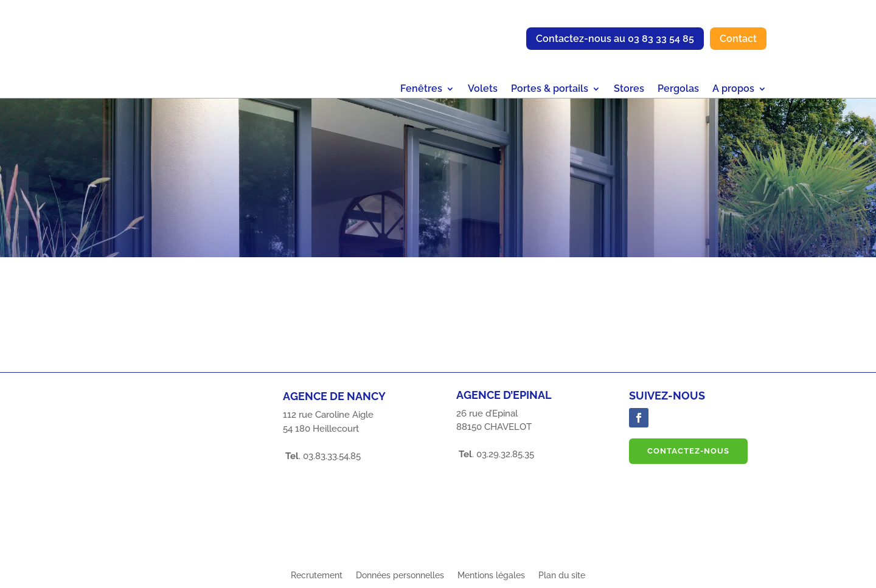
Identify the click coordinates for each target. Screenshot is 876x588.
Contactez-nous (688, 451)
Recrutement (317, 576)
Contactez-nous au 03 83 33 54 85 (615, 39)
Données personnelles (400, 576)
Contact (738, 39)
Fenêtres (421, 89)
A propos (733, 89)
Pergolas (678, 89)
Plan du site (562, 576)
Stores (629, 89)
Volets (483, 89)
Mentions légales (491, 576)
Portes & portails (550, 89)
